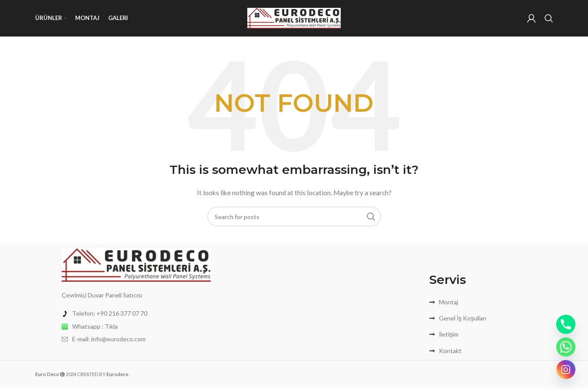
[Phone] (566, 324)
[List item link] (136, 316)
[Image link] (136, 267)
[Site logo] (294, 19)
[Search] (549, 20)
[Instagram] (566, 370)
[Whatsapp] (566, 347)
